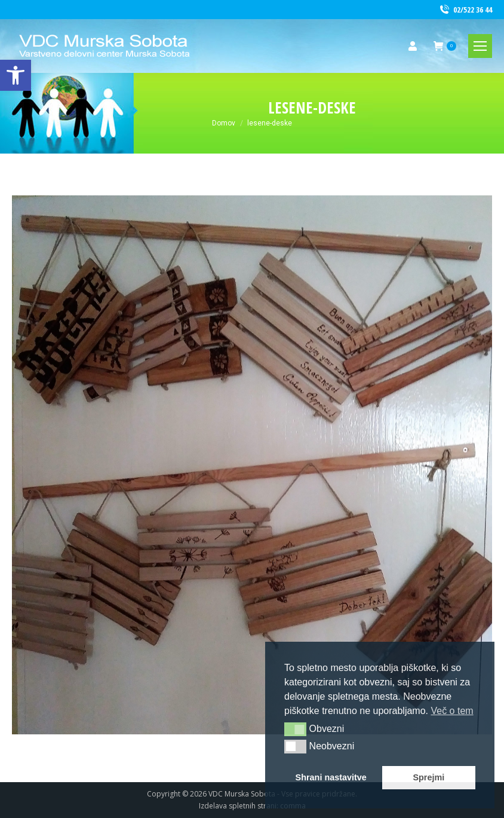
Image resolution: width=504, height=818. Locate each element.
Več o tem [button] (452, 711)
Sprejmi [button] (428, 777)
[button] (295, 729)
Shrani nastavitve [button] (331, 777)
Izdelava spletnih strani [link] (238, 806)
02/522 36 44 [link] (465, 10)
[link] (16, 75)
